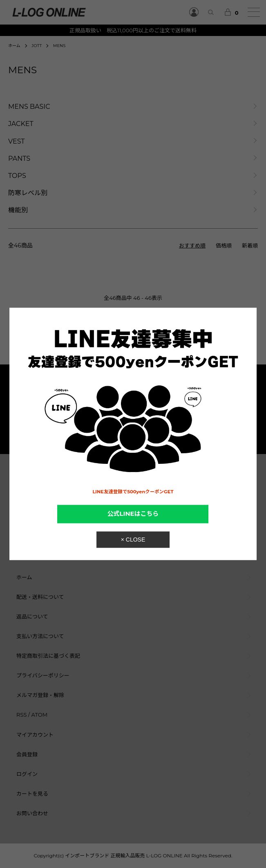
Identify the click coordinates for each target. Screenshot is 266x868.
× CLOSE (133, 540)
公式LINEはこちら (133, 514)
